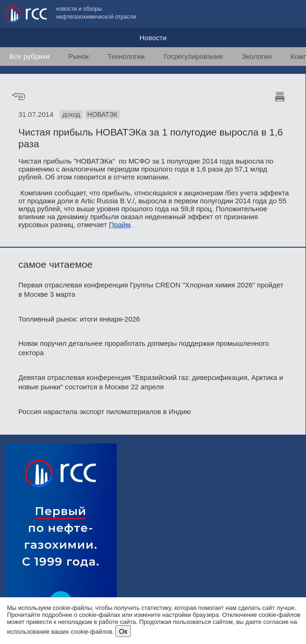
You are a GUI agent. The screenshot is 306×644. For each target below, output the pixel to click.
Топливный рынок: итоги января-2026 (79, 319)
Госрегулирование (193, 56)
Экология (257, 56)
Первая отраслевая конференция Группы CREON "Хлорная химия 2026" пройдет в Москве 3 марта (151, 290)
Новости (153, 38)
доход (71, 114)
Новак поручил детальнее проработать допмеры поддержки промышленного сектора (143, 348)
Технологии (126, 56)
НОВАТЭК (103, 114)
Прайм (120, 225)
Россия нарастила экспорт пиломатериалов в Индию (104, 411)
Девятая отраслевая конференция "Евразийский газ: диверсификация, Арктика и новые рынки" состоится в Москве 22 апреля (151, 382)
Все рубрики (29, 56)
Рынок (78, 56)
